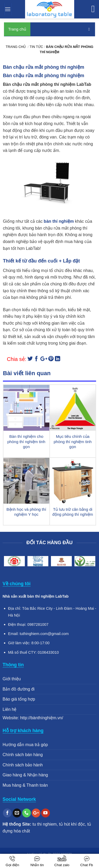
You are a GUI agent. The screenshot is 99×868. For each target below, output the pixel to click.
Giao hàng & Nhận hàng (25, 775)
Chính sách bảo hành (23, 765)
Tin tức (36, 47)
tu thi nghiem (45, 824)
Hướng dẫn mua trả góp (25, 745)
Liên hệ (10, 709)
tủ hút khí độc (72, 824)
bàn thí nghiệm (59, 221)
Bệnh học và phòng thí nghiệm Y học (26, 512)
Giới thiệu (12, 679)
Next (90, 562)
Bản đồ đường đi (19, 689)
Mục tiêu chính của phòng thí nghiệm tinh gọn (73, 442)
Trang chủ (17, 29)
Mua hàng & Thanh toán (25, 785)
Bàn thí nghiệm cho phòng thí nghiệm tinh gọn (26, 442)
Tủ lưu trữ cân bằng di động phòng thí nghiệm (73, 512)
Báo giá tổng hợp (19, 699)
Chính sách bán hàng (23, 755)
